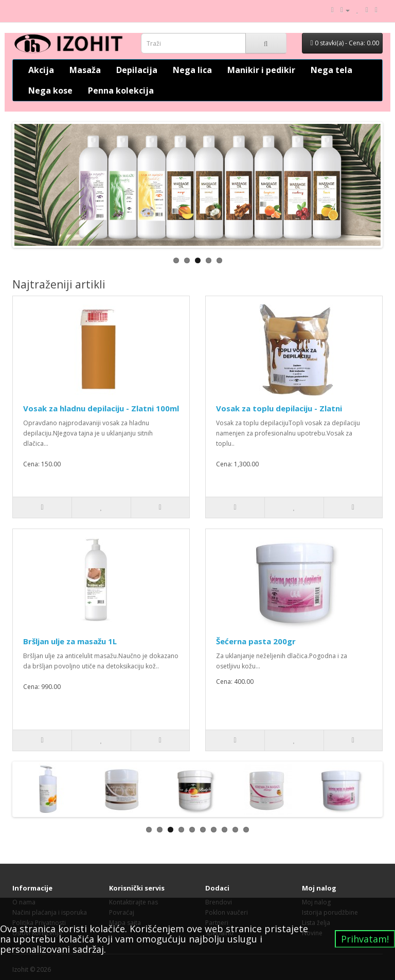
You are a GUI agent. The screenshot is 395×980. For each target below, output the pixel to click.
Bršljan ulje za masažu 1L (70, 641)
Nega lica (192, 70)
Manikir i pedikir (261, 70)
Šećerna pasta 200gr (256, 641)
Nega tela (331, 70)
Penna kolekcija (121, 90)
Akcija (41, 70)
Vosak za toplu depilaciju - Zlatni (279, 408)
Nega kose (50, 90)
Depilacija (137, 70)
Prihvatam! (365, 939)
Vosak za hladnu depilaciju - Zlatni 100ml (101, 408)
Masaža (85, 70)
